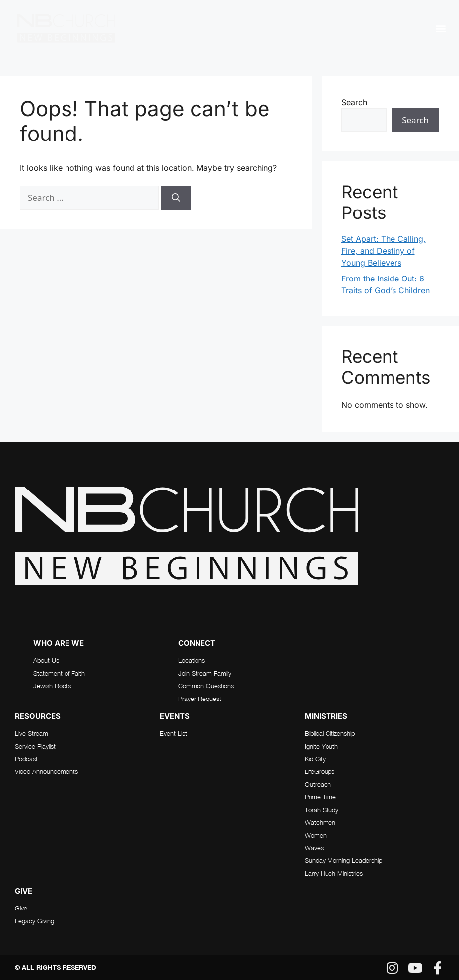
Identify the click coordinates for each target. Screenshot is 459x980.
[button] (441, 28)
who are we (59, 643)
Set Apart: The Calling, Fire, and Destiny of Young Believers (384, 251)
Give (24, 891)
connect (197, 643)
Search (354, 102)
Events (175, 716)
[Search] (176, 198)
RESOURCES (38, 716)
